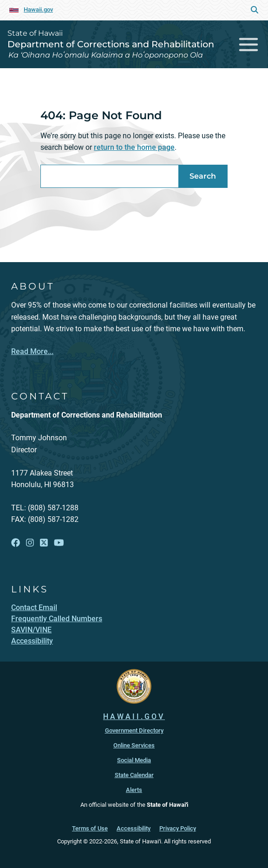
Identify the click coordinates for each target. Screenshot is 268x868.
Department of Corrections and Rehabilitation (111, 44)
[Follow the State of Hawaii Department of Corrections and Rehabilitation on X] (44, 543)
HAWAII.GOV (134, 717)
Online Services (134, 745)
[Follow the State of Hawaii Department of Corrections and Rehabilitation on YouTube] (59, 543)
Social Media (134, 760)
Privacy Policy (178, 828)
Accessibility (134, 828)
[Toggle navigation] (249, 44)
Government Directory (134, 730)
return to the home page (134, 147)
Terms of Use (90, 828)
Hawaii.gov (38, 10)
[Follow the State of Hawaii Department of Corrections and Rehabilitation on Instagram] (30, 543)
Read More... (32, 351)
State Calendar (134, 775)
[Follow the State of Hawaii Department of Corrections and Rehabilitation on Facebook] (16, 543)
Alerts (134, 790)
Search (203, 176)
